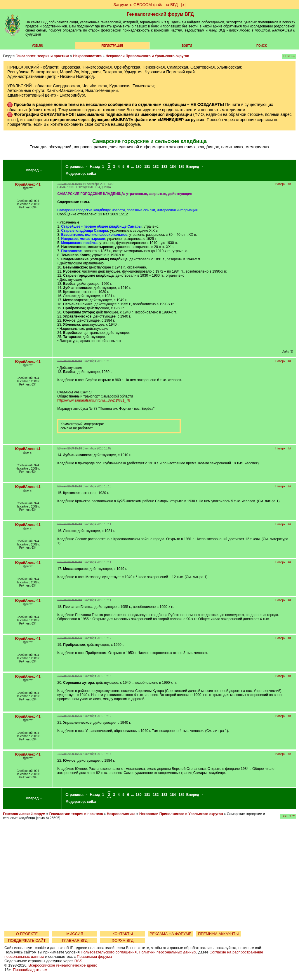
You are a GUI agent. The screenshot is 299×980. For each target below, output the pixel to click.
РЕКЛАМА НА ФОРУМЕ (170, 934)
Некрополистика (87, 56)
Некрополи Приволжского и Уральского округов (147, 56)
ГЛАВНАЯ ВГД (75, 940)
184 (173, 167)
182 (156, 167)
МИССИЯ (75, 934)
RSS (78, 961)
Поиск (261, 46)
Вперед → (34, 170)
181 (147, 167)
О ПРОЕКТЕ (27, 934)
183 (164, 167)
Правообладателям (30, 970)
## (289, 184)
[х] (183, 5)
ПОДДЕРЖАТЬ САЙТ (27, 940)
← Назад (93, 167)
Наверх (280, 184)
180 (139, 167)
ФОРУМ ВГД (123, 940)
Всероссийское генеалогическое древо (63, 965)
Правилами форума (94, 957)
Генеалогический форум (24, 814)
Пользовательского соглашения (109, 952)
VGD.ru (38, 46)
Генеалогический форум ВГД (160, 14)
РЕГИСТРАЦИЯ (112, 46)
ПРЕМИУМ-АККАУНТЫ (218, 934)
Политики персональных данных (167, 952)
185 (181, 167)
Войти (187, 46)
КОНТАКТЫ (123, 934)
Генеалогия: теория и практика (42, 56)
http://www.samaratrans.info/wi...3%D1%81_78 (94, 400)
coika (92, 174)
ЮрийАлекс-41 (28, 184)
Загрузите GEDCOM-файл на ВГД (146, 5)
